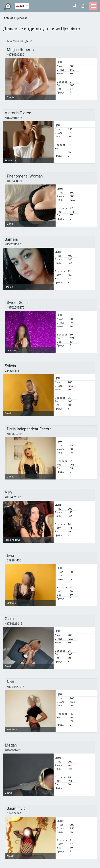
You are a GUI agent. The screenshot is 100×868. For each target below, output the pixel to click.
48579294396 (13, 750)
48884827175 (13, 497)
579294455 (14, 560)
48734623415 (15, 687)
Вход (83, 6)
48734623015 (13, 624)
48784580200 (15, 55)
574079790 (14, 813)
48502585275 (13, 118)
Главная (9, 18)
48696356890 (15, 434)
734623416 (12, 371)
